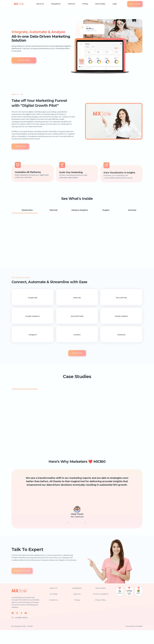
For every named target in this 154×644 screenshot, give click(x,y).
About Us (40, 4)
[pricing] (77, 614)
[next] (85, 536)
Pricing (85, 4)
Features (71, 4)
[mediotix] (139, 640)
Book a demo (135, 4)
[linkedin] (13, 627)
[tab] (25, 397)
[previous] (69, 536)
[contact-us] (53, 614)
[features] (77, 608)
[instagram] (17, 627)
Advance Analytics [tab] (78, 210)
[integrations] (77, 602)
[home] (19, 4)
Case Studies (100, 4)
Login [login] (115, 4)
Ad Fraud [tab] (130, 210)
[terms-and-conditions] (100, 608)
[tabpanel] (77, 243)
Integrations (56, 4)
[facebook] (21, 627)
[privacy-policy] (100, 614)
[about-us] (53, 602)
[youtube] (26, 627)
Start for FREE (24, 60)
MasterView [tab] (25, 210)
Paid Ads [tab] (51, 210)
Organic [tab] (104, 210)
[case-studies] (100, 602)
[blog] (53, 608)
